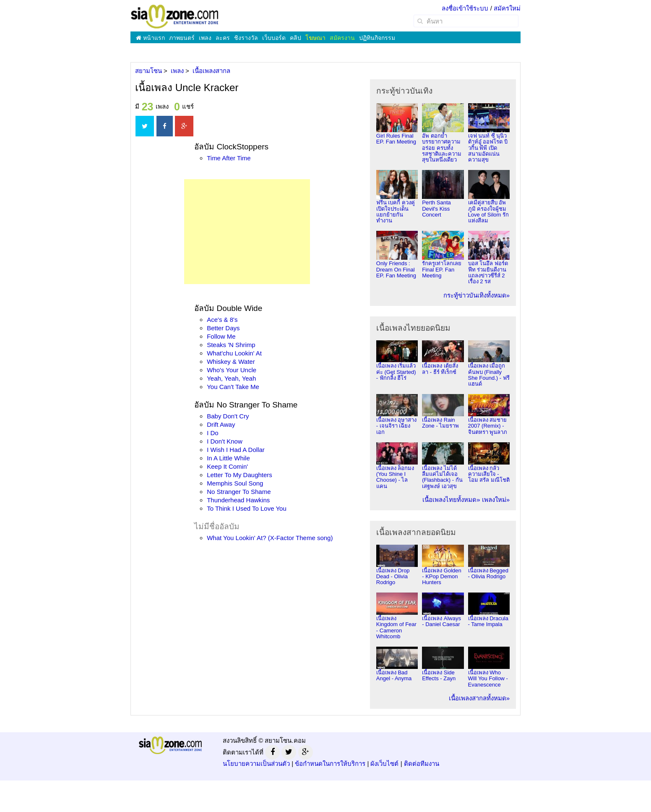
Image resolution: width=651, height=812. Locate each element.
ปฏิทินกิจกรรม (377, 38)
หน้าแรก (150, 38)
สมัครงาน (342, 38)
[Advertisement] (247, 232)
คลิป (296, 38)
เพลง (205, 38)
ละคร (223, 38)
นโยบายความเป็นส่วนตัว (256, 764)
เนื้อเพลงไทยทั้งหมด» (451, 500)
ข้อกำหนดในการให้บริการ (330, 764)
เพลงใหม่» (496, 500)
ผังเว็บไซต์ (384, 764)
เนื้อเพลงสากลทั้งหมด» (479, 698)
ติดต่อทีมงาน (422, 764)
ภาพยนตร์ (182, 38)
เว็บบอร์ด (274, 38)
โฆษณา (315, 38)
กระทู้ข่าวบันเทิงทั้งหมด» (477, 295)
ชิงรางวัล (246, 38)
